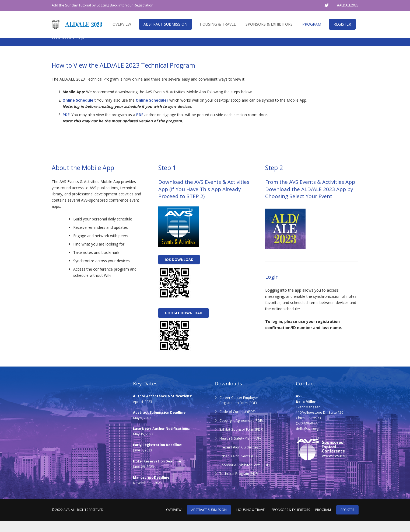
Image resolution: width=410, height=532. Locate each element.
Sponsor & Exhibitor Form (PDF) (244, 476)
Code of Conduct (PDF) (237, 423)
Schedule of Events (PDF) (239, 467)
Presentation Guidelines (239, 459)
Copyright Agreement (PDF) (241, 432)
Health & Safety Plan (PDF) (240, 450)
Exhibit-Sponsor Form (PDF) (241, 441)
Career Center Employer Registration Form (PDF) (239, 412)
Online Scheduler (79, 111)
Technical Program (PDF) (239, 485)
